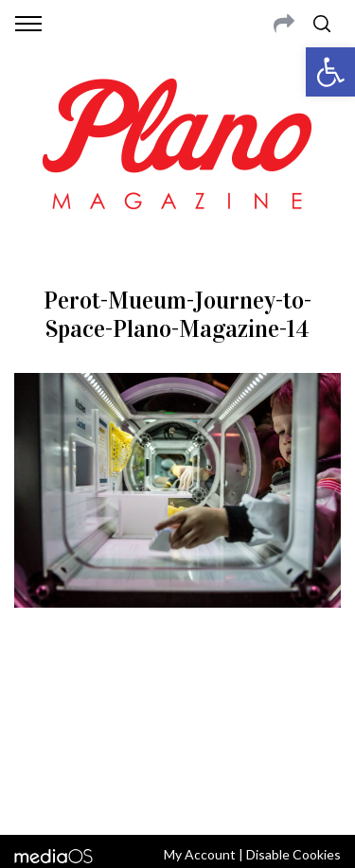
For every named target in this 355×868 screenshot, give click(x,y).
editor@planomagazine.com (178, 744)
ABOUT (36, 699)
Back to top (177, 795)
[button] (330, 72)
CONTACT (92, 699)
